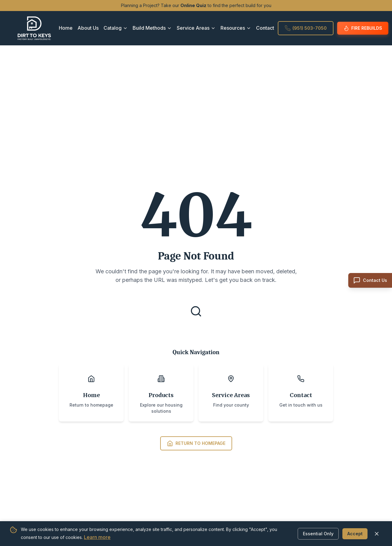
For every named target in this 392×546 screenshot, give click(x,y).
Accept (355, 533)
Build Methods (152, 28)
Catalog (116, 28)
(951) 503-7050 (306, 28)
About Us (88, 28)
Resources (236, 28)
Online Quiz (193, 6)
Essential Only (318, 533)
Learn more (97, 537)
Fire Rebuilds (363, 28)
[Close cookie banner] (377, 533)
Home (66, 28)
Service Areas (196, 28)
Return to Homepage (196, 443)
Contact (265, 28)
